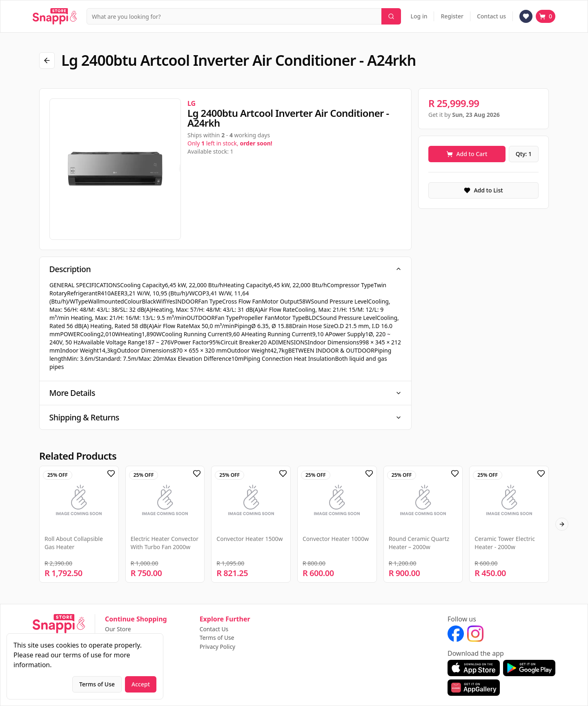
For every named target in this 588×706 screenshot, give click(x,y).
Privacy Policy (218, 647)
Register (452, 16)
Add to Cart (467, 154)
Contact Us (214, 629)
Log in (419, 16)
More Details (225, 394)
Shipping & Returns (225, 419)
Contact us (491, 16)
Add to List (483, 190)
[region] (115, 169)
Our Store (118, 629)
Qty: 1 (524, 154)
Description (225, 269)
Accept (141, 684)
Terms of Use (217, 638)
